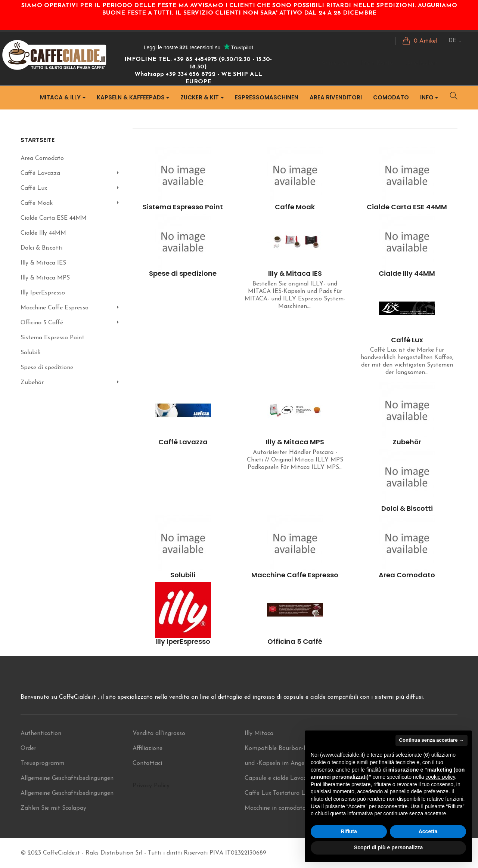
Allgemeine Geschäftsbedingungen (67, 778)
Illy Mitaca (259, 733)
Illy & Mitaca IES (43, 263)
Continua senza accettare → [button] (432, 740)
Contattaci (147, 763)
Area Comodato (42, 158)
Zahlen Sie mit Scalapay (53, 808)
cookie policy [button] (440, 777)
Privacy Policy (151, 786)
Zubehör (32, 383)
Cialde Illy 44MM (43, 233)
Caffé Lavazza (40, 173)
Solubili (30, 353)
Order (28, 748)
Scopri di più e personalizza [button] (388, 847)
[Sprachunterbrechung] (455, 41)
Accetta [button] (428, 831)
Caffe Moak (37, 203)
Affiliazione (148, 748)
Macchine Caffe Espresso (55, 308)
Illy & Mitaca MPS (45, 278)
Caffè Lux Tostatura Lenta (281, 793)
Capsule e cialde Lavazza (279, 778)
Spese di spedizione (47, 368)
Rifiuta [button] (349, 831)
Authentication (41, 733)
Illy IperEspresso (43, 293)
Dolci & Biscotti (41, 248)
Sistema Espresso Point (52, 338)
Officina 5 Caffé (42, 323)
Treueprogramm (42, 763)
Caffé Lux (34, 188)
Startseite (38, 140)
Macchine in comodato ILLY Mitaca (293, 808)
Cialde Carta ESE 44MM (54, 218)
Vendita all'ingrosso (159, 733)
